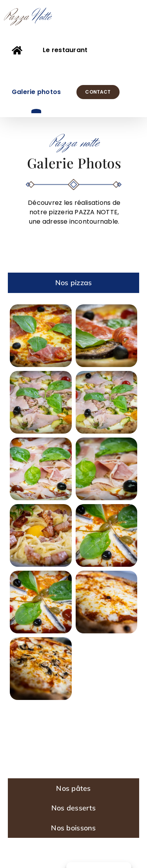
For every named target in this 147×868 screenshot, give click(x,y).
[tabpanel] (73, 535)
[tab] (73, 283)
